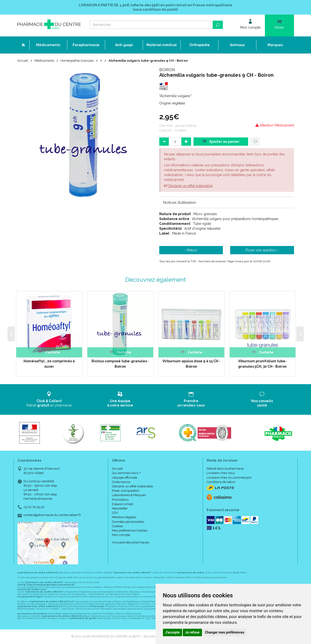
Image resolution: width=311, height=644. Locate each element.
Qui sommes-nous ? (126, 473)
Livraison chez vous (221, 473)
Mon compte (121, 535)
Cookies (117, 527)
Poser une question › (262, 251)
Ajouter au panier (221, 142)
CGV (115, 513)
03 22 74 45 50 (34, 507)
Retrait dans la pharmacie (225, 469)
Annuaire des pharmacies (130, 543)
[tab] (227, 203)
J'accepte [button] (173, 632)
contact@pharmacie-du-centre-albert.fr (52, 516)
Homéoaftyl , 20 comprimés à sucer (49, 364)
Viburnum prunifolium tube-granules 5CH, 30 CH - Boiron (262, 364)
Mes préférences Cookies (130, 531)
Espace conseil (123, 504)
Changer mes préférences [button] (225, 632)
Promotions (120, 500)
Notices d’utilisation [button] (180, 203)
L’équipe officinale (125, 478)
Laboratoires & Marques (129, 496)
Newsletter (120, 509)
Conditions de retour (221, 482)
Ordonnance (121, 482)
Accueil (23, 61)
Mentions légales (124, 518)
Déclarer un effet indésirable (191, 186)
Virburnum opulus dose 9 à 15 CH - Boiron (191, 364)
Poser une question (126, 491)
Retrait (49, 400)
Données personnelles (128, 522)
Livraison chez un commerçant (229, 478)
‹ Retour (191, 251)
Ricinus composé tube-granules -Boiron (120, 364)
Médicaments (46, 61)
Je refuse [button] (192, 632)
